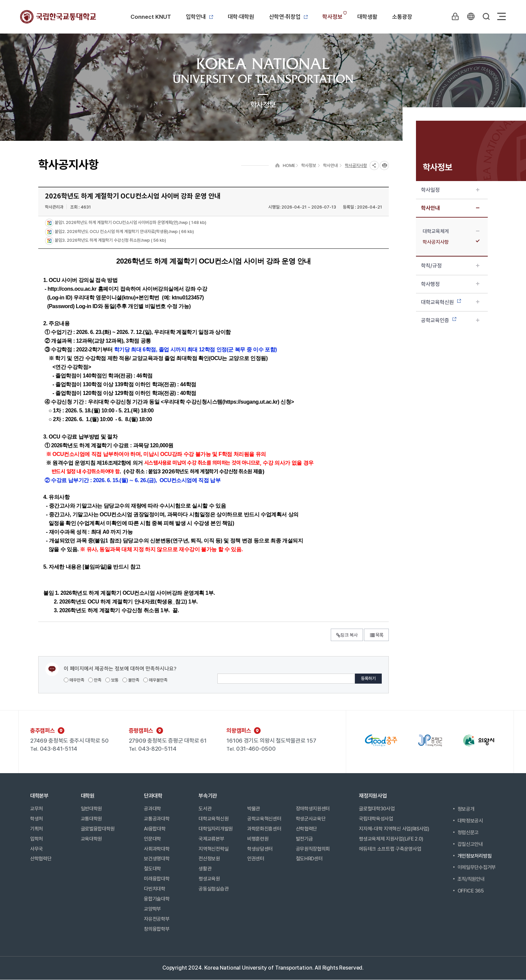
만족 (95, 680)
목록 (376, 635)
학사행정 (450, 284)
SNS (374, 165)
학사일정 (450, 190)
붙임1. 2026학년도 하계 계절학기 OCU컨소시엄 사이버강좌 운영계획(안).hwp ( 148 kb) (130, 223)
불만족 (131, 680)
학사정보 (332, 17)
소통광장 (402, 17)
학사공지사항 (451, 242)
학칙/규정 (450, 266)
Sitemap (502, 16)
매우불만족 (155, 680)
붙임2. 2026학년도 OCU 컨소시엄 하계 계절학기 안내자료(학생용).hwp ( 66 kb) (124, 232)
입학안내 (199, 17)
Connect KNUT (151, 17)
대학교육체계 (451, 231)
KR (471, 16)
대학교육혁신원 (450, 302)
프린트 (384, 165)
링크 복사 (347, 635)
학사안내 (450, 208)
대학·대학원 (241, 17)
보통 (112, 680)
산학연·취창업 (288, 17)
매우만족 (74, 680)
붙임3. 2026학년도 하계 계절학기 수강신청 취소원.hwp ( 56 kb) (110, 241)
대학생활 (367, 17)
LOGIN (455, 16)
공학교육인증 (450, 320)
